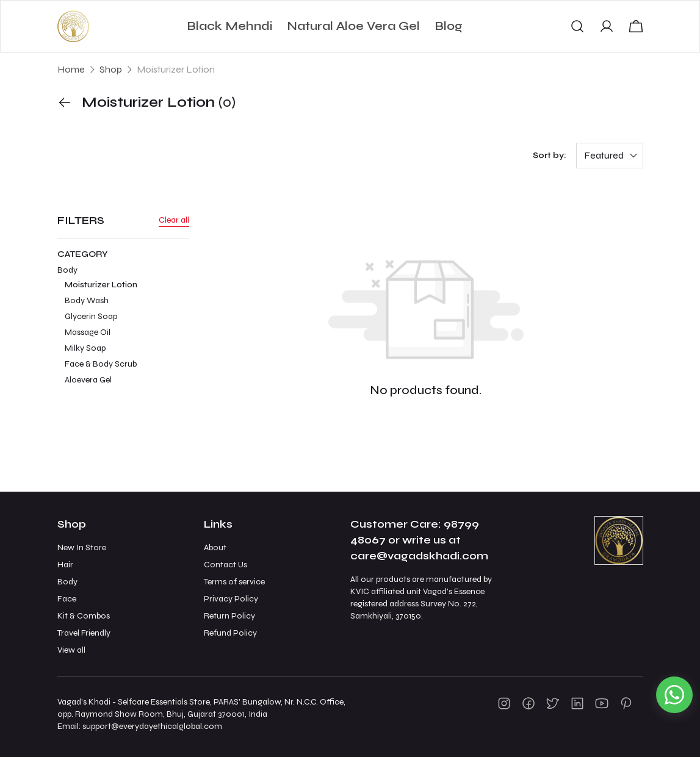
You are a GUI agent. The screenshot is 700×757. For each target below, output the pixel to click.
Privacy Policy (231, 599)
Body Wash (87, 300)
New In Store (82, 547)
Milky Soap (85, 348)
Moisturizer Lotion (101, 285)
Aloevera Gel (88, 380)
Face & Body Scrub (101, 364)
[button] (577, 26)
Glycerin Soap (91, 316)
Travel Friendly (84, 633)
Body (123, 326)
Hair (65, 565)
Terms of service (234, 582)
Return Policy (229, 616)
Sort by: (550, 155)
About (215, 547)
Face (67, 599)
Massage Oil (88, 332)
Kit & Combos (84, 616)
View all (71, 650)
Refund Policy (230, 633)
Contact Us (226, 565)
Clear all (174, 220)
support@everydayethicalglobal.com (152, 726)
